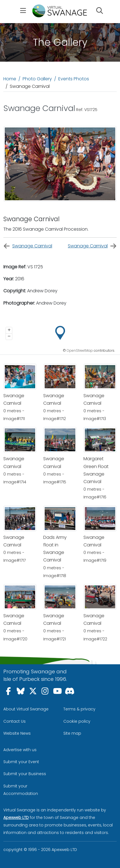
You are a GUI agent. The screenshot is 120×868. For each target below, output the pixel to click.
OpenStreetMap (80, 350)
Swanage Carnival (28, 246)
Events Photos (74, 79)
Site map (72, 733)
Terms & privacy (79, 709)
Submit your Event (21, 762)
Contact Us (15, 721)
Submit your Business (25, 774)
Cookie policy (77, 721)
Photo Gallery (37, 79)
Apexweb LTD (16, 818)
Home (10, 79)
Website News (17, 733)
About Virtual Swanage (26, 709)
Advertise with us (20, 750)
